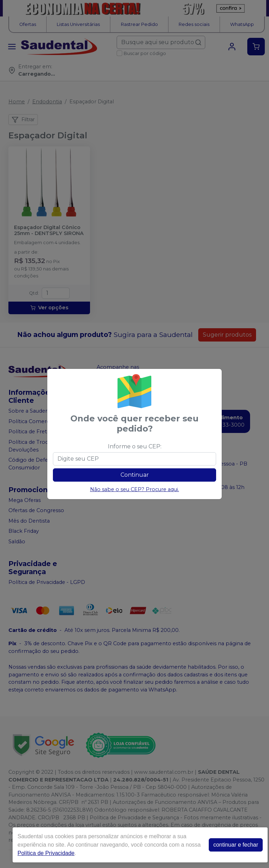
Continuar (135, 475)
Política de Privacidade (46, 853)
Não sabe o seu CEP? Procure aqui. (134, 489)
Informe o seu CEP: (135, 446)
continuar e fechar (236, 845)
